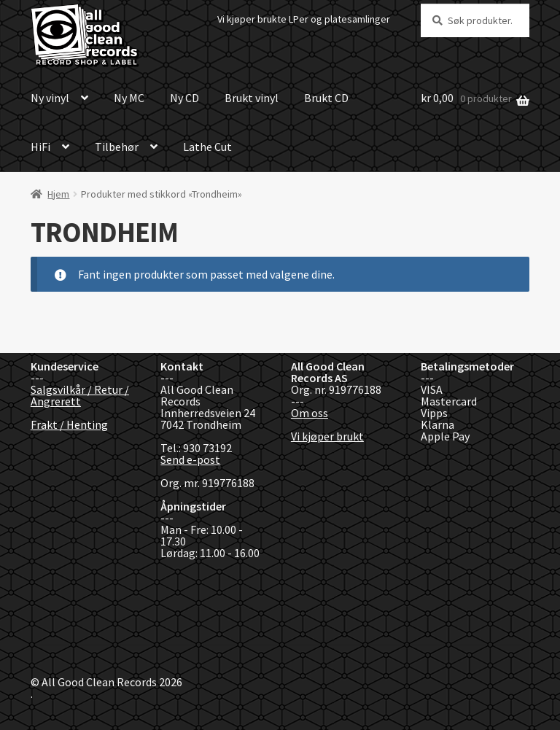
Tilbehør (117, 147)
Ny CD (184, 98)
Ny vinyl (50, 98)
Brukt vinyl (252, 98)
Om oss (310, 413)
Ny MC (129, 98)
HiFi (40, 147)
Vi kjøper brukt (327, 436)
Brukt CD (326, 98)
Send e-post (190, 459)
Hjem (58, 194)
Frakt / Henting (69, 424)
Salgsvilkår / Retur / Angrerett (80, 395)
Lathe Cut (207, 147)
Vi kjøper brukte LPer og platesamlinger (304, 19)
